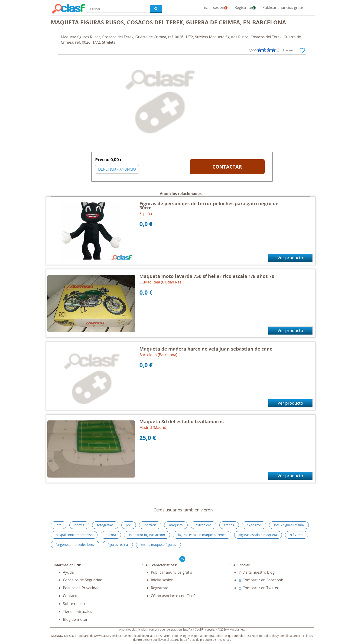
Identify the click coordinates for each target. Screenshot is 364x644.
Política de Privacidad (81, 588)
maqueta (176, 525)
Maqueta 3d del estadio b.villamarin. (182, 421)
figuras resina (118, 545)
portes (79, 525)
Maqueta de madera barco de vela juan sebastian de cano (206, 349)
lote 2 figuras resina (289, 525)
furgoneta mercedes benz (75, 545)
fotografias (105, 525)
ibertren (150, 525)
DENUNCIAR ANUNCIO (117, 169)
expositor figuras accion (147, 535)
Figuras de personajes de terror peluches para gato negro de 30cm (209, 206)
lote (59, 525)
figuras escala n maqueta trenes (202, 535)
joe (129, 525)
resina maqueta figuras (158, 545)
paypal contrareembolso (74, 535)
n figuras (297, 535)
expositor (254, 525)
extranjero (203, 525)
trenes (229, 525)
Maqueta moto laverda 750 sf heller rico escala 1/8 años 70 (207, 276)
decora (111, 535)
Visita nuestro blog (257, 572)
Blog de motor (75, 619)
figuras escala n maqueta (258, 535)
